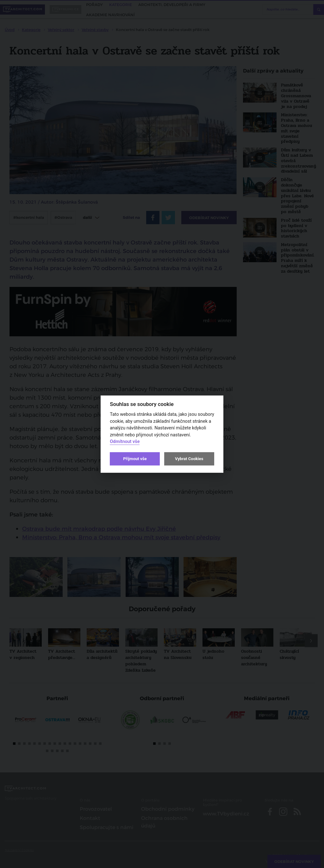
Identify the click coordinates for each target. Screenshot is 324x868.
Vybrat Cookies (189, 459)
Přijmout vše (135, 459)
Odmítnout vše (125, 442)
